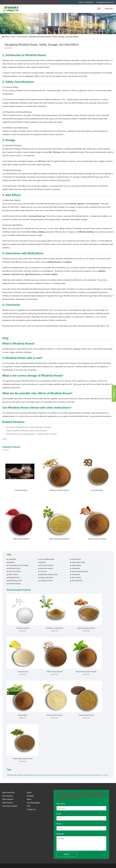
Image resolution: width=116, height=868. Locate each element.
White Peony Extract (54, 672)
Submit (67, 854)
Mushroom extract (46, 568)
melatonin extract (23, 628)
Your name (61, 804)
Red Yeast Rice (76, 581)
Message (60, 834)
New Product (76, 578)
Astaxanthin (75, 568)
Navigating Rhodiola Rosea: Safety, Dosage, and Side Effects (54, 37)
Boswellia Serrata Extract (48, 574)
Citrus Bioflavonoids (46, 559)
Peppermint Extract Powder (86, 672)
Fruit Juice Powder (46, 565)
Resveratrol (75, 574)
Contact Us (31, 809)
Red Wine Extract (14, 584)
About (29, 793)
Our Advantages (33, 803)
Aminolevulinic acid (14, 581)
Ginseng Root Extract (54, 715)
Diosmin (42, 562)
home (7, 37)
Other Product (12, 574)
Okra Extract (23, 715)
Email (59, 814)
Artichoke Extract (13, 568)
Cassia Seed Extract (86, 715)
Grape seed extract (78, 562)
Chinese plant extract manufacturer (20, 775)
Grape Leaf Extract (46, 578)
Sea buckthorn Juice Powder (18, 565)
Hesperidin (11, 559)
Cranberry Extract (45, 581)
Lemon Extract (23, 672)
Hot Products (7, 796)
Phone (59, 824)
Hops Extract (76, 565)
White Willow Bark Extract (23, 759)
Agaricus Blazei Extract (86, 628)
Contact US (109, 9)
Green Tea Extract (14, 571)
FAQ (13, 37)
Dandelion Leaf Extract (54, 628)
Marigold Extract (13, 578)
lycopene (11, 562)
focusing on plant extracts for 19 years (45, 775)
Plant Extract (22, 37)
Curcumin (43, 571)
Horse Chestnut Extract (79, 571)
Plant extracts (8, 799)
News (29, 799)
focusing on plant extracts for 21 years (95, 775)
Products (30, 796)
